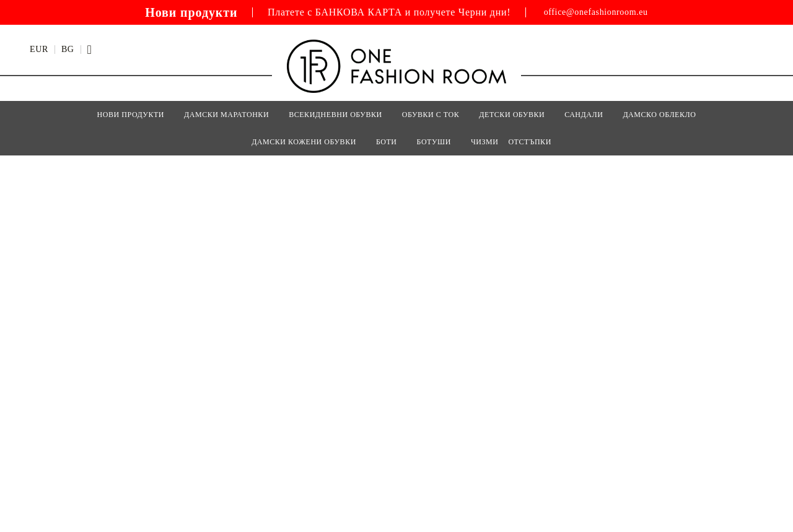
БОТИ (387, 142)
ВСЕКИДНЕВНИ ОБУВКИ (335, 115)
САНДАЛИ (584, 115)
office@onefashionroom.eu (596, 12)
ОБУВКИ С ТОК (431, 115)
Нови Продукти (131, 115)
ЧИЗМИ (485, 142)
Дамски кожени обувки (304, 142)
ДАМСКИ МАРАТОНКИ (226, 115)
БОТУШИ (434, 142)
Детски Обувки (512, 115)
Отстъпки (529, 142)
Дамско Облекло (659, 115)
